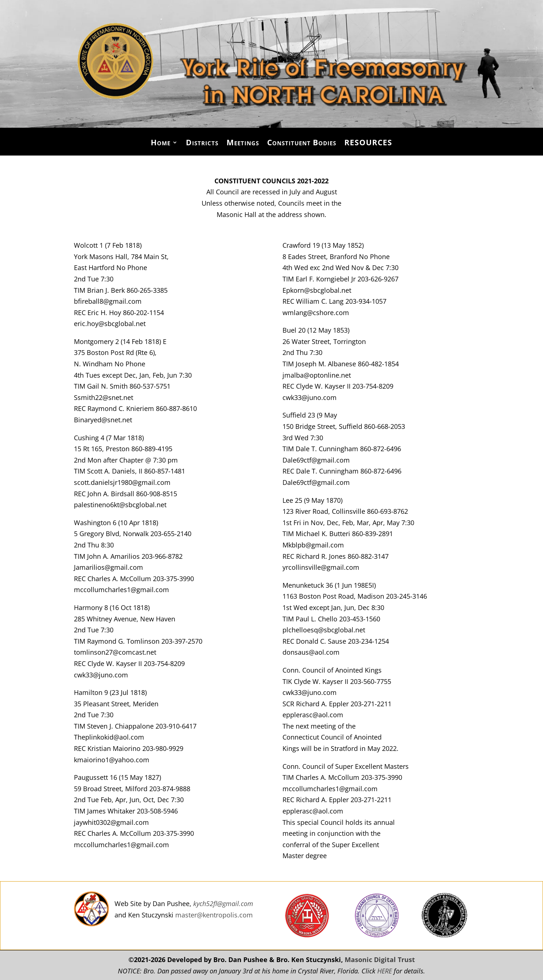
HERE (385, 971)
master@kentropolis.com (214, 915)
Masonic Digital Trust (380, 960)
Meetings (243, 144)
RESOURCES (368, 144)
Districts (202, 144)
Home (161, 144)
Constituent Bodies (302, 144)
